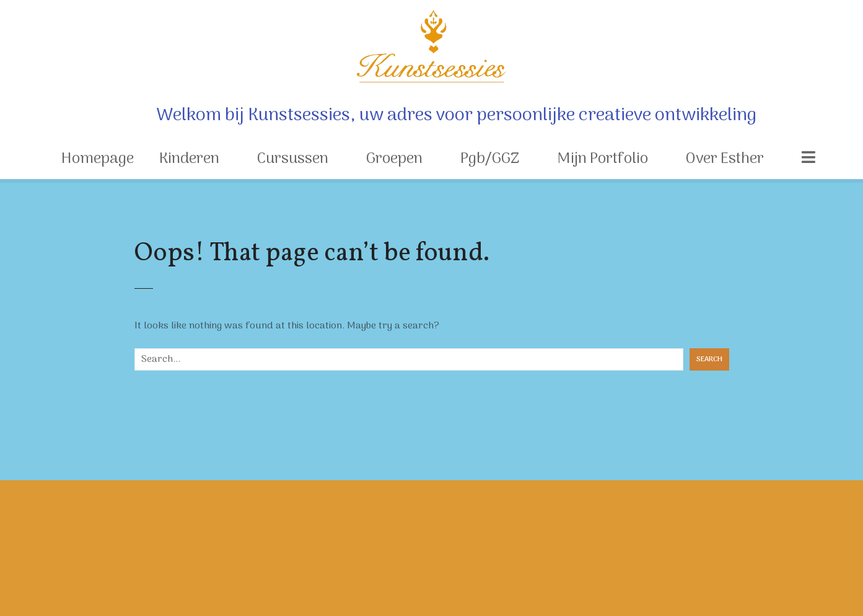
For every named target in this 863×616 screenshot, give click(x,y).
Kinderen (189, 159)
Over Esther (725, 159)
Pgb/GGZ (490, 159)
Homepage (98, 159)
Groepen (394, 159)
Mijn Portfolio (602, 159)
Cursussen (293, 159)
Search (709, 359)
